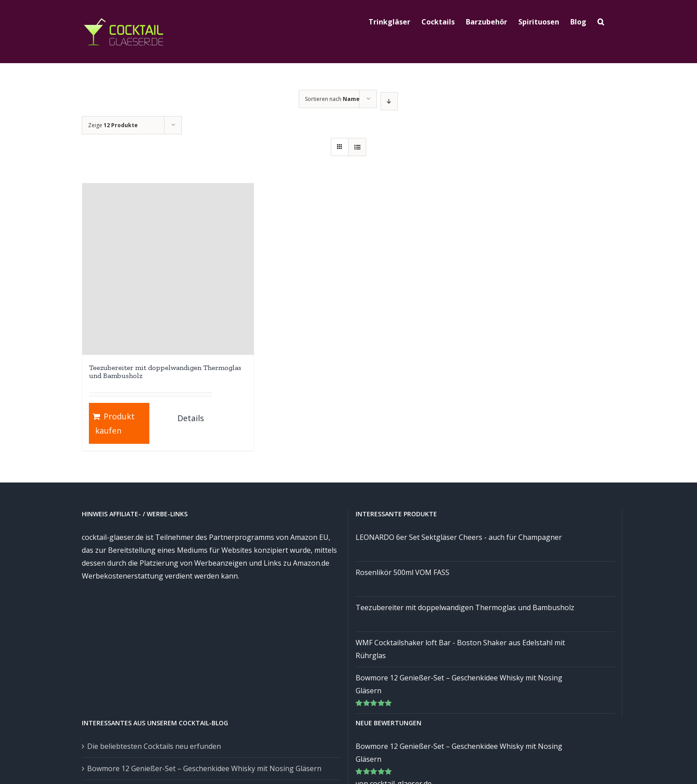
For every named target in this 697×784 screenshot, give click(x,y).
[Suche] (601, 21)
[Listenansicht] (357, 147)
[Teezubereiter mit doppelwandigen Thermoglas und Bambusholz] (168, 269)
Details (191, 418)
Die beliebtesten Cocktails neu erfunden (154, 746)
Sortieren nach (332, 99)
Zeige (113, 125)
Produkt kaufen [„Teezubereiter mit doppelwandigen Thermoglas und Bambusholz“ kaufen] (115, 423)
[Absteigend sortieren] (389, 101)
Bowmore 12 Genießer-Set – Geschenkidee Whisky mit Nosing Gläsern (204, 768)
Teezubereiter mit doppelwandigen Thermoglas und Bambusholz (165, 372)
